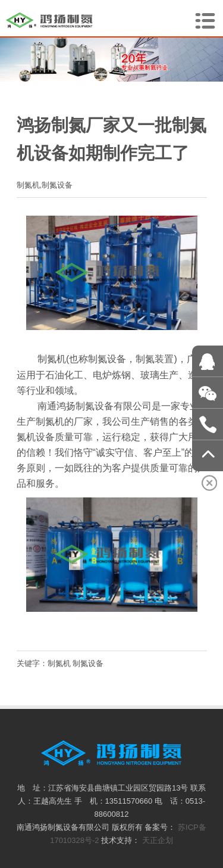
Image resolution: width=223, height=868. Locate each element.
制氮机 (59, 663)
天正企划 (158, 840)
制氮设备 (88, 663)
